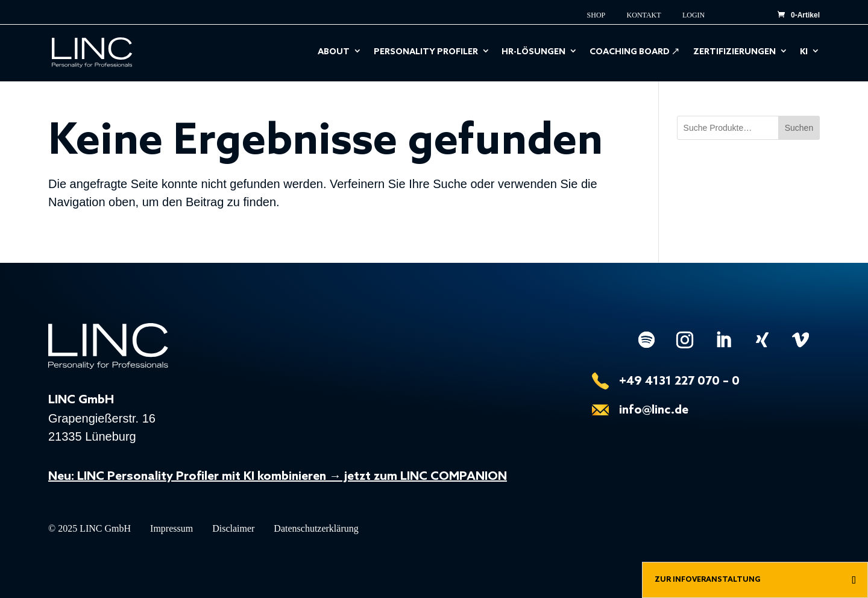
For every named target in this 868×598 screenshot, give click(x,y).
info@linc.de (654, 411)
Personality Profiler (426, 53)
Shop (596, 15)
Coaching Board (630, 53)
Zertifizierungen (734, 53)
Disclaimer (233, 529)
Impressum (171, 529)
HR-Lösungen (533, 53)
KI (804, 53)
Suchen (799, 128)
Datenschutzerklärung (316, 529)
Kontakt (644, 15)
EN (741, 11)
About (334, 53)
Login (693, 15)
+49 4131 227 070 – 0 (679, 382)
